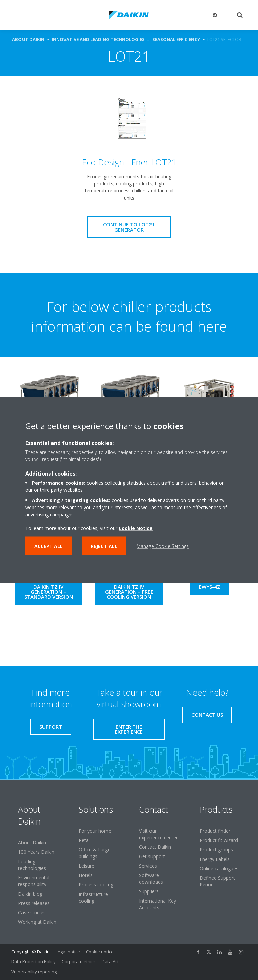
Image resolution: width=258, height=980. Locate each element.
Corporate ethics (79, 961)
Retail (85, 840)
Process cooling (96, 885)
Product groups (216, 850)
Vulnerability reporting (34, 972)
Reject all (104, 546)
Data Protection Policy (34, 961)
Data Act (110, 961)
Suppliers (149, 891)
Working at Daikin (37, 922)
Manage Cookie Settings (163, 546)
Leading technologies (32, 865)
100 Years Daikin (36, 852)
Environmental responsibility (34, 881)
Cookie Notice (136, 528)
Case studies (32, 913)
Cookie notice (100, 952)
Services (148, 866)
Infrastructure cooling (93, 897)
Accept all (49, 546)
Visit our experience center (158, 834)
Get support (152, 856)
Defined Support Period (217, 881)
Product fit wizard (219, 840)
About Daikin (32, 843)
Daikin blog (30, 894)
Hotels (86, 875)
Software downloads (151, 879)
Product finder (215, 831)
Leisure (87, 866)
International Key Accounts (158, 904)
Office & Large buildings (95, 853)
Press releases (34, 903)
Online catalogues (219, 868)
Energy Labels (215, 859)
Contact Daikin (155, 847)
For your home (95, 831)
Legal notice (68, 952)
